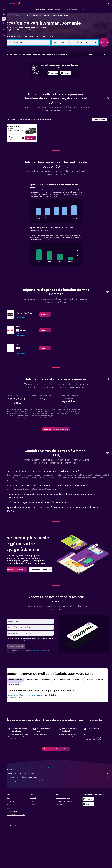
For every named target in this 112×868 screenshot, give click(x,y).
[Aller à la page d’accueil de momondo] (15, 3)
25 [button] (27, 85)
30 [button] (53, 85)
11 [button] (27, 75)
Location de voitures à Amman (48, 15)
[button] (4, 3)
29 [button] (47, 85)
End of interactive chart (36, 220)
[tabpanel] (60, 229)
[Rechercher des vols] (4, 10)
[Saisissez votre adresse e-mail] (36, 646)
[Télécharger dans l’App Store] (90, 827)
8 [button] (47, 70)
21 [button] (42, 80)
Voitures (13, 15)
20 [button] (37, 80)
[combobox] (19, 39)
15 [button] (47, 75)
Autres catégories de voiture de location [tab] (76, 692)
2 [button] (53, 65)
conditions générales (45, 663)
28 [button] (42, 85)
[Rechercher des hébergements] (4, 14)
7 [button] (42, 70)
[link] (35, 141)
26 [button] (32, 85)
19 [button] (32, 80)
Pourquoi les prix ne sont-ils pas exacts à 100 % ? (61, 804)
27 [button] (37, 85)
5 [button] (32, 70)
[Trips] (4, 29)
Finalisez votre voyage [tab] (23, 697)
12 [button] (32, 75)
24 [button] (22, 85)
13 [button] (37, 75)
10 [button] (22, 75)
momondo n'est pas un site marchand (61, 796)
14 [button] (42, 75)
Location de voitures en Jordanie (27, 15)
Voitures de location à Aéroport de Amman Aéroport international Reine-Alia (28, 709)
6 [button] (37, 70)
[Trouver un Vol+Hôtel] (4, 23)
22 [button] (47, 80)
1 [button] (47, 65)
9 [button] (53, 70)
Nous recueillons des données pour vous (61, 800)
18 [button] (27, 80)
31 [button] (22, 90)
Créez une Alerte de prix (94, 758)
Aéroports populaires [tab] (22, 692)
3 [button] (22, 70)
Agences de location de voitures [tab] (46, 692)
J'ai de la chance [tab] (41, 697)
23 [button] (52, 80)
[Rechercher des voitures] (4, 19)
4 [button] (27, 70)
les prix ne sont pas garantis (62, 790)
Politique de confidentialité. (19, 665)
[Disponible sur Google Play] (90, 822)
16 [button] (53, 75)
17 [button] (22, 80)
